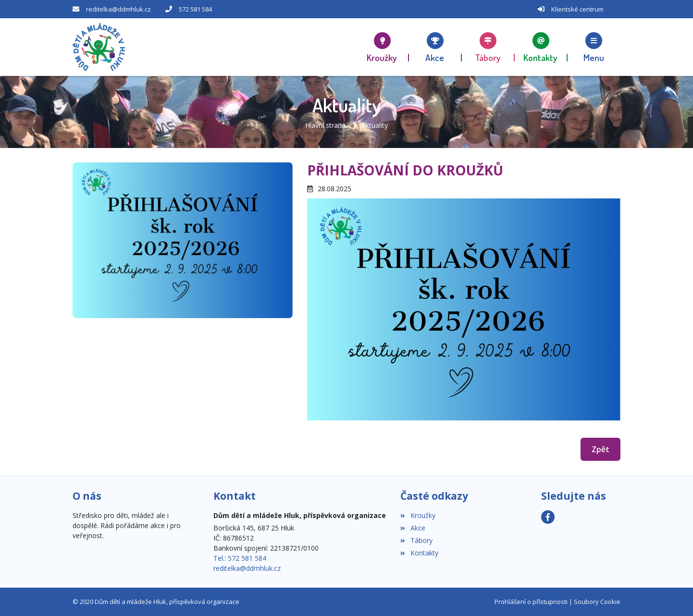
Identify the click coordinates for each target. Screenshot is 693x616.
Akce (413, 528)
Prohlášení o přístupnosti (531, 602)
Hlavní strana (325, 125)
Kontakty (419, 553)
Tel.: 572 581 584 (240, 558)
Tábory (416, 540)
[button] (594, 47)
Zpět (600, 449)
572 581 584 (195, 9)
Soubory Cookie (597, 602)
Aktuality (375, 125)
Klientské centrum (577, 9)
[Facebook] (548, 517)
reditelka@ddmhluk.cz (118, 9)
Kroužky (418, 515)
